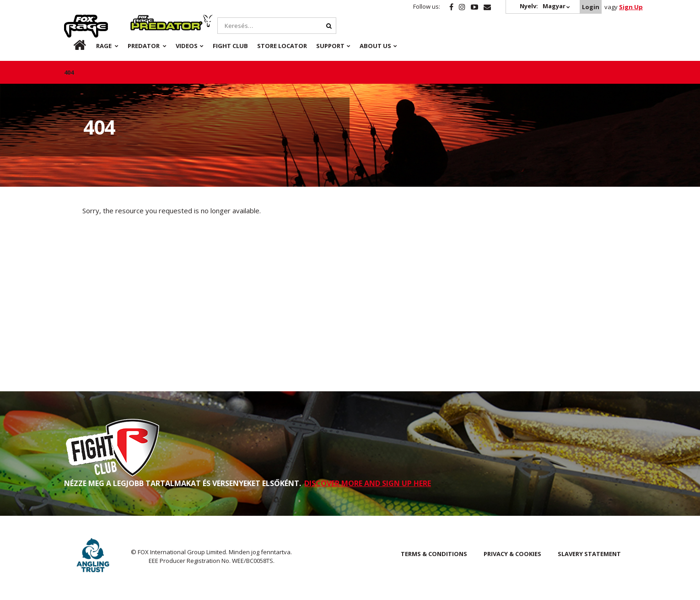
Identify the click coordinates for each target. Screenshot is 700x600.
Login (591, 7)
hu (73, 46)
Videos (187, 46)
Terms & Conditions (434, 554)
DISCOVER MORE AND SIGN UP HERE (368, 483)
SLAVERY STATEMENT (589, 554)
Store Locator (282, 46)
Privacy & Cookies (512, 554)
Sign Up (631, 7)
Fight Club (230, 46)
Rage (73, 20)
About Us (375, 46)
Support (330, 46)
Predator (146, 20)
